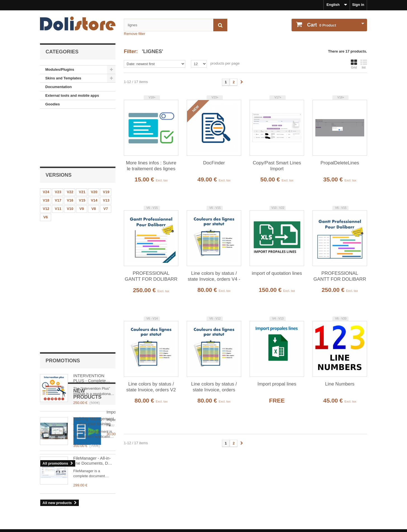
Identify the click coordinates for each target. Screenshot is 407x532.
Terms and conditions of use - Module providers (81, 504)
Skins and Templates (63, 78)
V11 (58, 159)
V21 (82, 142)
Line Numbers (340, 384)
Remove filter (135, 34)
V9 (82, 159)
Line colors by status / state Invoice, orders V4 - (214, 276)
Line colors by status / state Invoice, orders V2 (151, 387)
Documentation (59, 87)
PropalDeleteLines (340, 163)
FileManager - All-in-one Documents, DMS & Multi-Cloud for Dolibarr (94, 369)
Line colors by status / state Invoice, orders (214, 387)
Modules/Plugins (60, 69)
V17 (58, 151)
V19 (106, 142)
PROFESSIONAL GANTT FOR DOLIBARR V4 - (151, 276)
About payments (54, 519)
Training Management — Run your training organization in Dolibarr (94, 250)
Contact (47, 511)
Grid (354, 64)
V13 (106, 151)
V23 (58, 142)
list (364, 64)
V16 (70, 151)
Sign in (358, 5)
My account (221, 480)
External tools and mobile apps (72, 95)
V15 (82, 151)
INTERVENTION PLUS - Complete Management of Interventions (90, 207)
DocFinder (214, 163)
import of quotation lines (277, 273)
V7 (106, 159)
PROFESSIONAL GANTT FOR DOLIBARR (340, 276)
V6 (46, 168)
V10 (70, 159)
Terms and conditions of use (65, 497)
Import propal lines (277, 384)
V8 (94, 159)
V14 (94, 151)
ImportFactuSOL (89, 327)
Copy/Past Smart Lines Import (277, 166)
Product (321, 25)
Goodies (53, 104)
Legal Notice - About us (60, 489)
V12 (46, 159)
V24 (46, 142)
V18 (46, 151)
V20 (94, 142)
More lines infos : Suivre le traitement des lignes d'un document (151, 166)
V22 (70, 142)
